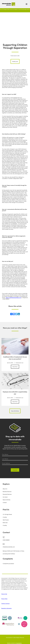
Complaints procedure (8, 563)
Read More (15, 367)
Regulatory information (6, 608)
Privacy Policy (4, 599)
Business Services (7, 491)
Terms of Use (4, 594)
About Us (5, 489)
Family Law (15, 61)
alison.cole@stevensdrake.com (13, 298)
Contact (5, 502)
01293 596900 (6, 540)
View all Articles (15, 411)
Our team (5, 497)
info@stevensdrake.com (9, 547)
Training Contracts (5, 603)
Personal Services (7, 494)
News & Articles (7, 500)
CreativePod (19, 643)
